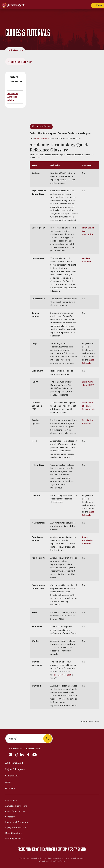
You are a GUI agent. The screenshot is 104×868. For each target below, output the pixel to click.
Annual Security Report (16, 806)
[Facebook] (29, 756)
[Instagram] (11, 756)
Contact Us (10, 817)
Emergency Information (17, 822)
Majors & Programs (15, 769)
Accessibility (11, 800)
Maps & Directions (14, 833)
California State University (61, 849)
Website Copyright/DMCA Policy (52, 861)
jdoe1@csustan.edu (62, 675)
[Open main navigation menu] (97, 5)
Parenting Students (14, 838)
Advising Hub (17, 50)
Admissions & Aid (14, 763)
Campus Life (12, 776)
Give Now (10, 789)
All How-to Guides (41, 127)
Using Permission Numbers (88, 540)
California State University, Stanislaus (36, 858)
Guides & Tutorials (17, 62)
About (8, 782)
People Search (33, 749)
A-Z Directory (15, 749)
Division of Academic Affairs (13, 97)
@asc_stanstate (42, 138)
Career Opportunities (15, 811)
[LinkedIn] (22, 756)
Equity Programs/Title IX (17, 828)
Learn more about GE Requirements (89, 406)
